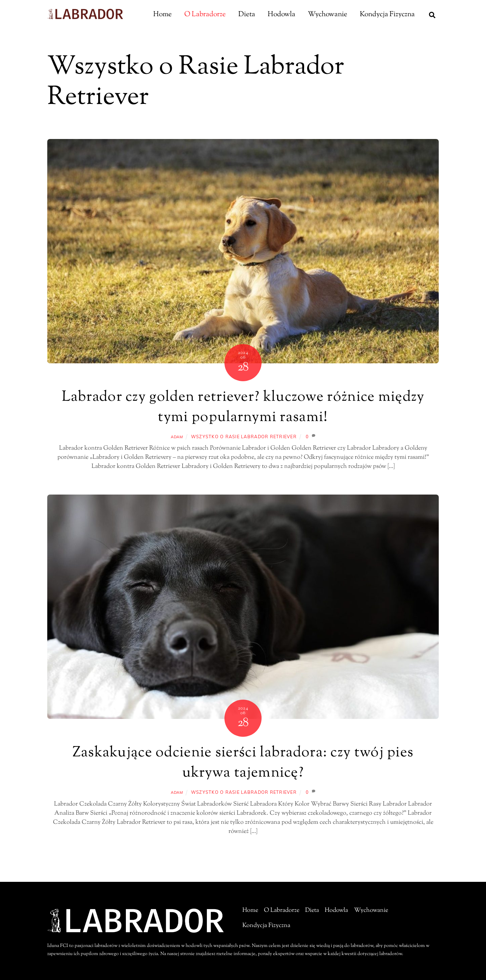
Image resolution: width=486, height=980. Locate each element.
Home (163, 15)
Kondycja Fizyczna (387, 15)
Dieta (247, 15)
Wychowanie (328, 15)
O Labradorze (205, 15)
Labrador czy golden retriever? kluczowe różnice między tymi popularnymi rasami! (243, 408)
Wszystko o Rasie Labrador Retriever (244, 437)
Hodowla (281, 15)
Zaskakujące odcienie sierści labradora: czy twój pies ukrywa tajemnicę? (243, 763)
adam (177, 437)
